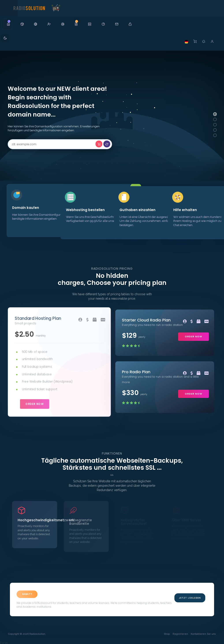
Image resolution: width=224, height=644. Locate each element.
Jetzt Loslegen (190, 597)
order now (35, 403)
